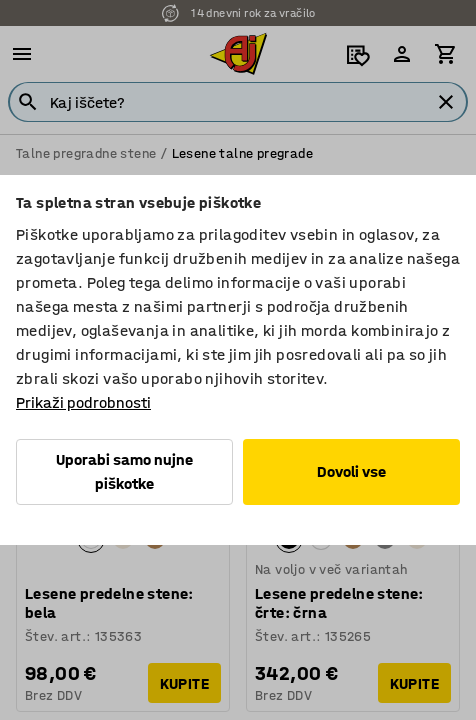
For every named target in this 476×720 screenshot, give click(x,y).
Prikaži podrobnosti (83, 402)
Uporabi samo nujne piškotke (124, 471)
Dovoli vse (351, 471)
